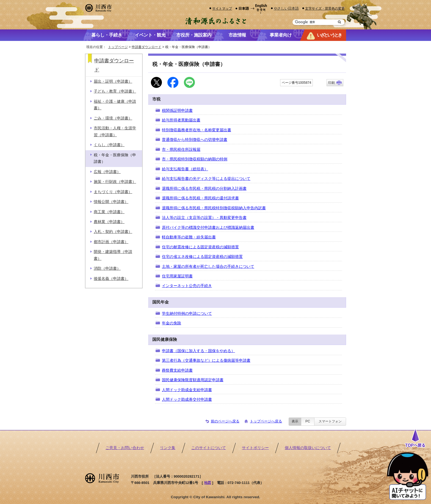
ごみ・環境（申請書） (113, 118)
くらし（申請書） (109, 145)
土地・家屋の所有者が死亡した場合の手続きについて (208, 267)
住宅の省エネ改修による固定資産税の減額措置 (202, 257)
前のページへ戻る (225, 421)
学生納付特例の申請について (187, 314)
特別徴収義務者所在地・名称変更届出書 (197, 130)
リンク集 (168, 448)
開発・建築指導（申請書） (113, 255)
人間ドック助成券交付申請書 (187, 399)
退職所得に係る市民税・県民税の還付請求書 (200, 198)
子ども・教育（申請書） (115, 91)
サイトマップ (222, 8)
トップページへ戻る (266, 421)
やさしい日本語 (286, 8)
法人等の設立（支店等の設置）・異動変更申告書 (204, 218)
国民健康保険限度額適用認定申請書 (193, 380)
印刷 (331, 83)
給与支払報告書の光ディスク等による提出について (206, 179)
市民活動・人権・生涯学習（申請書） (115, 131)
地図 (208, 483)
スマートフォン (330, 421)
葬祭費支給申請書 (177, 370)
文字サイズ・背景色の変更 (325, 8)
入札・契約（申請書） (113, 232)
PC (308, 421)
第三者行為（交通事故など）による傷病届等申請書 (206, 360)
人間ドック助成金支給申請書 (187, 390)
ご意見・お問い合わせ (125, 448)
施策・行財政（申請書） (115, 182)
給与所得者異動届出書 (181, 120)
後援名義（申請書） (111, 279)
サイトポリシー (255, 448)
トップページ (118, 47)
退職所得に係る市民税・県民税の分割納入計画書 (204, 189)
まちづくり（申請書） (113, 192)
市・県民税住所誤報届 (181, 150)
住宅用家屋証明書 (177, 276)
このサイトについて (209, 448)
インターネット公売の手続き (187, 286)
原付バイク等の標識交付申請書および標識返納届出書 (208, 228)
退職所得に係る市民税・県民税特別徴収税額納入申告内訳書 (214, 208)
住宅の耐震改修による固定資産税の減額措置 (200, 247)
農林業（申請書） (109, 222)
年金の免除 (172, 323)
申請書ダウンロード (147, 47)
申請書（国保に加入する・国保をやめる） (198, 351)
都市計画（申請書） (111, 242)
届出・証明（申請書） (113, 81)
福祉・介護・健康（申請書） (115, 105)
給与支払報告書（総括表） (185, 169)
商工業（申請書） (109, 212)
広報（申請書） (107, 172)
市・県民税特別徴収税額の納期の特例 (195, 159)
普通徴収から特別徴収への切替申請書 (195, 140)
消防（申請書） (107, 268)
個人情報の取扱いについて (308, 448)
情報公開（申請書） (111, 202)
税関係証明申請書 (177, 111)
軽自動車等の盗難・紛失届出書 (189, 237)
